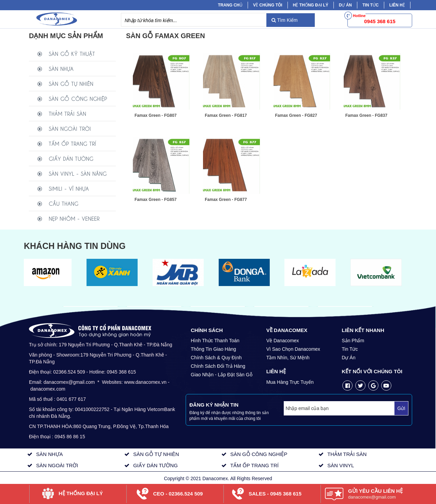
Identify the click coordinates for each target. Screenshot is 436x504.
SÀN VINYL (341, 465)
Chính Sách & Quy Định (216, 358)
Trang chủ (230, 5)
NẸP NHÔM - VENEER (74, 218)
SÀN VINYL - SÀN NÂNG (78, 173)
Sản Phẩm (353, 341)
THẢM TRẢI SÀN (67, 113)
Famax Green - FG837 (366, 115)
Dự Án (345, 5)
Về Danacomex (283, 341)
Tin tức (371, 5)
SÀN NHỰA (61, 68)
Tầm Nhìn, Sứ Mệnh (288, 358)
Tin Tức (350, 349)
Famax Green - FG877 (226, 200)
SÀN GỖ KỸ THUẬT (72, 53)
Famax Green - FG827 (296, 115)
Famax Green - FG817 (226, 115)
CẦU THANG (64, 203)
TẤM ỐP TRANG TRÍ (72, 143)
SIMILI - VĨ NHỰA (69, 188)
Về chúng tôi (268, 5)
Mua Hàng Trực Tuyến (290, 382)
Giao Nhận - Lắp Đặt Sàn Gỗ (222, 375)
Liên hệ (397, 5)
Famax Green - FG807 (155, 115)
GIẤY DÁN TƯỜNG (71, 158)
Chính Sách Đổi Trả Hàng (218, 366)
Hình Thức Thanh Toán (215, 341)
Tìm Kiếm (285, 20)
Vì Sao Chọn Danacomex (293, 349)
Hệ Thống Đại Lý (311, 5)
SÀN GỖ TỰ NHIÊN (71, 83)
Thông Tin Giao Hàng (213, 349)
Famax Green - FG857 (155, 200)
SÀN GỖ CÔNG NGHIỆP (78, 98)
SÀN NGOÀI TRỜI (70, 128)
